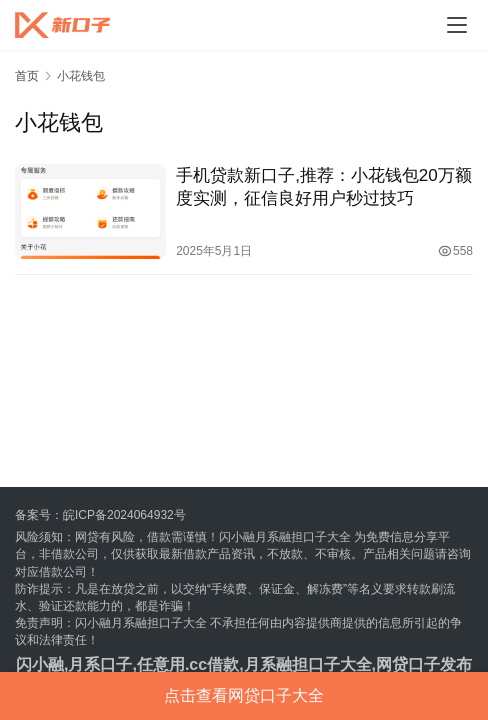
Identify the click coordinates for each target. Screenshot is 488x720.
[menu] (457, 25)
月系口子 (100, 664)
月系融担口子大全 (308, 664)
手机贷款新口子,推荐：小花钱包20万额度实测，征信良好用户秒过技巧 (324, 187)
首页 (27, 76)
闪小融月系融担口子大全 (285, 537)
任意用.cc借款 (188, 664)
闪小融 (40, 664)
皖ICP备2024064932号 (124, 515)
